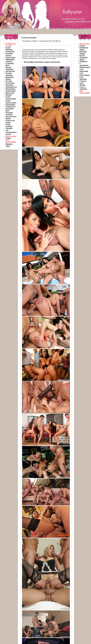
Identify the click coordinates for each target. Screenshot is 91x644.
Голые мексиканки (29, 37)
